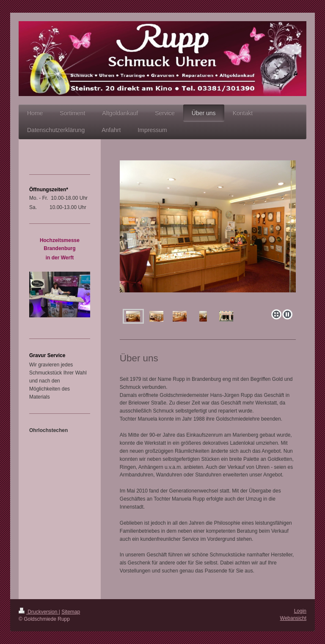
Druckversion (39, 612)
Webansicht (293, 618)
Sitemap (71, 612)
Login (300, 611)
